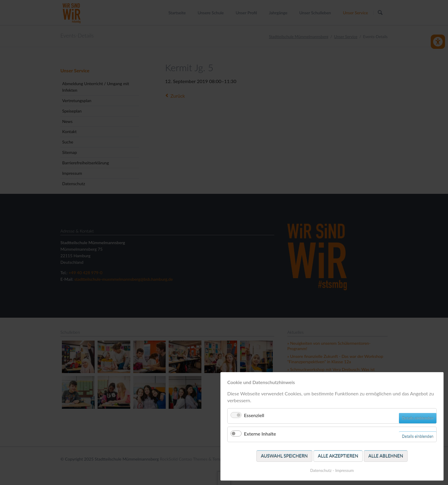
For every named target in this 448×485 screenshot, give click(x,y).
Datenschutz (321, 470)
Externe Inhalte (260, 434)
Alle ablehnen (386, 456)
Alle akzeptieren (338, 456)
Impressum (344, 470)
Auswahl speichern (284, 456)
